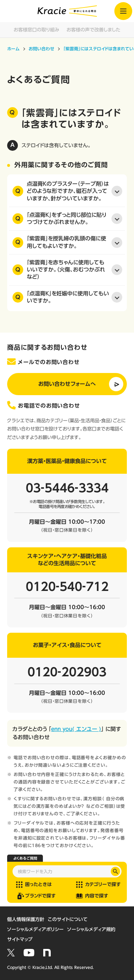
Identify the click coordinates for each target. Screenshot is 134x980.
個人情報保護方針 (26, 919)
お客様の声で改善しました (93, 30)
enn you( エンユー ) (76, 729)
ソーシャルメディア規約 (91, 929)
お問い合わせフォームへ (67, 384)
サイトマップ (20, 939)
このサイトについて (68, 919)
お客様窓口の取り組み (36, 30)
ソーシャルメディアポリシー (35, 929)
